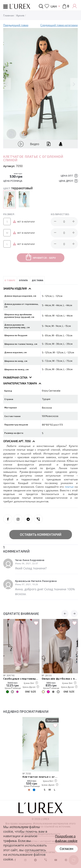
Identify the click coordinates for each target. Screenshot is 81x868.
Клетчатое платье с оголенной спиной (41, 776)
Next (74, 84)
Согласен (66, 849)
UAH (54, 6)
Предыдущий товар (16, 25)
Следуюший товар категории (59, 25)
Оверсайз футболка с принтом (60, 678)
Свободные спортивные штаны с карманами (21, 678)
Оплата (23, 280)
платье (69, 487)
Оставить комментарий (41, 534)
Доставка (38, 280)
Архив (20, 15)
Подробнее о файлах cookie (66, 838)
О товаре (10, 280)
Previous (7, 84)
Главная (9, 15)
